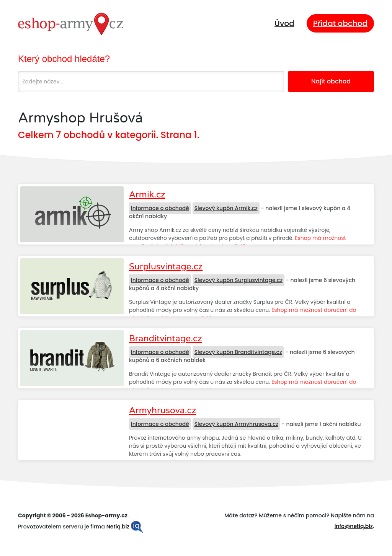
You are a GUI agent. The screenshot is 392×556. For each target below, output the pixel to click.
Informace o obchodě (160, 208)
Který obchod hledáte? (64, 59)
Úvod (284, 23)
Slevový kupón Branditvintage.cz (238, 352)
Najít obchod (331, 81)
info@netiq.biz (354, 526)
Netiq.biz (118, 527)
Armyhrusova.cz (163, 411)
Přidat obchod (340, 23)
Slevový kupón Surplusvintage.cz (238, 280)
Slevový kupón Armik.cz (226, 208)
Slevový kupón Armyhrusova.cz (236, 424)
